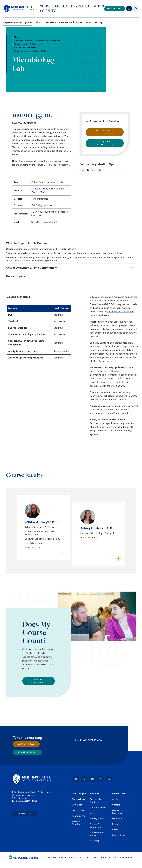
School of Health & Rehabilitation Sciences (72, 9)
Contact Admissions (39, 681)
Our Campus (79, 794)
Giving (115, 830)
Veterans (95, 841)
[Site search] (136, 9)
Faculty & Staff (97, 819)
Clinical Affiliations (90, 740)
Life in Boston (78, 810)
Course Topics (15, 276)
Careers (116, 805)
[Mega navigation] (129, 9)
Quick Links (119, 794)
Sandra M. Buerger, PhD (41, 522)
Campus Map (78, 799)
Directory (117, 819)
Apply (115, 799)
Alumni (93, 813)
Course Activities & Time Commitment (32, 268)
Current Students (99, 808)
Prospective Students (96, 801)
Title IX (87, 857)
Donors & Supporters (96, 826)
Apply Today (26, 744)
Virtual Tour (77, 805)
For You (94, 794)
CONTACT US (25, 814)
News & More (119, 835)
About (39, 22)
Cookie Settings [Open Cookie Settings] (125, 857)
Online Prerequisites (25, 48)
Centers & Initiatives (71, 22)
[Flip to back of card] (63, 553)
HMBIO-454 (51, 165)
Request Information (105, 143)
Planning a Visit (79, 816)
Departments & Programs (18, 22)
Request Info (27, 752)
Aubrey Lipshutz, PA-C (96, 528)
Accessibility (111, 857)
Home (18, 37)
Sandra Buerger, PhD (42, 189)
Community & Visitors (97, 834)
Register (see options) (105, 132)
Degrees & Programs (117, 812)
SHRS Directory (94, 22)
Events (116, 824)
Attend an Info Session (104, 121)
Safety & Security (76, 823)
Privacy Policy (98, 857)
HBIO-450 (37, 212)
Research (51, 22)
